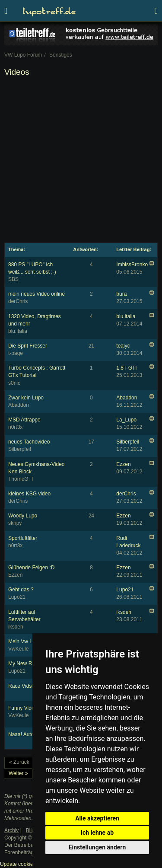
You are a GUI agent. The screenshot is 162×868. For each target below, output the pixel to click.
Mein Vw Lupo (25, 641)
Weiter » (18, 773)
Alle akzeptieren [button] (97, 818)
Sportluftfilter (23, 538)
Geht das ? (21, 590)
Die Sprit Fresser (28, 346)
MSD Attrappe (24, 420)
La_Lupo (126, 420)
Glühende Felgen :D (31, 568)
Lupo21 (125, 590)
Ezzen (123, 464)
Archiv (11, 830)
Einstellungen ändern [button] (97, 847)
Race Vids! (21, 686)
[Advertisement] (81, 161)
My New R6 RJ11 (28, 664)
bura (121, 294)
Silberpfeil (128, 442)
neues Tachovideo (29, 442)
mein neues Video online (37, 294)
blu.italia (126, 316)
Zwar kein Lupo (26, 398)
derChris (126, 494)
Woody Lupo (23, 516)
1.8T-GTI (126, 368)
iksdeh (124, 612)
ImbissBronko (132, 265)
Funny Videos (24, 708)
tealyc (123, 346)
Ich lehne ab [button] (97, 833)
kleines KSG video (29, 494)
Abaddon (127, 398)
